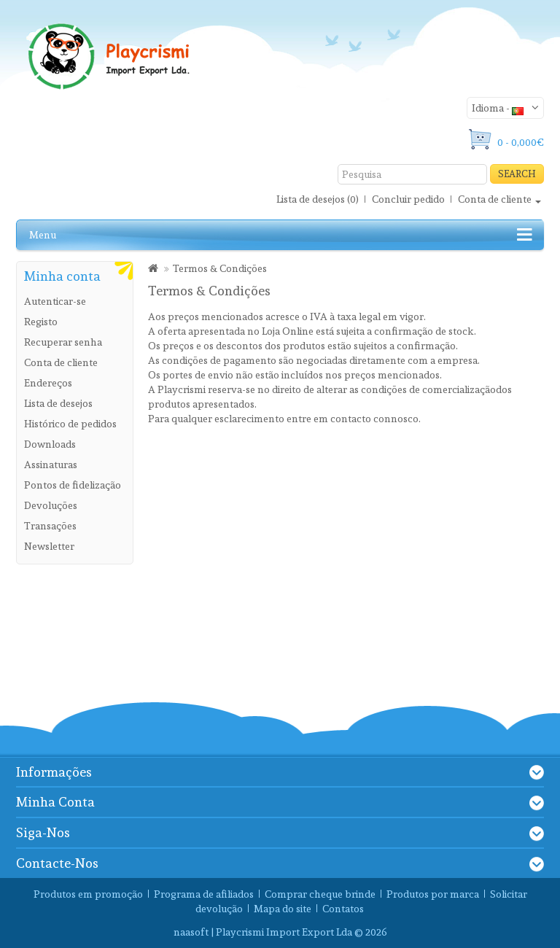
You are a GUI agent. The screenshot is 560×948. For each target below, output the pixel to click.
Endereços (48, 383)
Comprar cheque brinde (320, 894)
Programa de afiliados (204, 894)
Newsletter (49, 546)
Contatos (343, 909)
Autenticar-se (55, 301)
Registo (41, 322)
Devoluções (51, 505)
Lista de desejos (58, 403)
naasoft (191, 932)
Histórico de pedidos (70, 424)
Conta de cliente (61, 362)
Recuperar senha (63, 342)
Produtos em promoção (88, 894)
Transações (50, 526)
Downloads (50, 444)
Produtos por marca (433, 894)
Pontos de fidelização (73, 485)
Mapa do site (283, 909)
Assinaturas (51, 465)
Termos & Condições (220, 268)
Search (517, 174)
